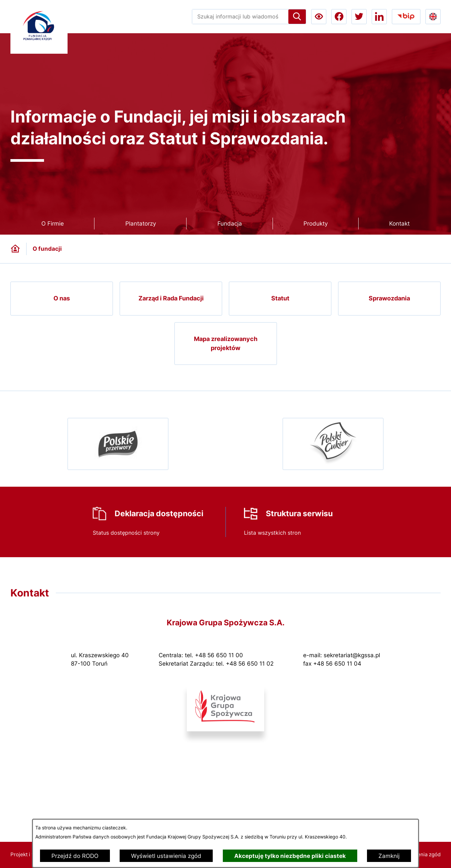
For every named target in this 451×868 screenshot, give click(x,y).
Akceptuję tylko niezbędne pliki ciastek (290, 856)
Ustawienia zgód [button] (421, 855)
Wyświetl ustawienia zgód (166, 856)
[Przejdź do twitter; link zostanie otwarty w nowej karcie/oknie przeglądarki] (359, 17)
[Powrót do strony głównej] (15, 249)
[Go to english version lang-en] (433, 17)
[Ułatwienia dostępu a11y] (319, 17)
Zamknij (389, 856)
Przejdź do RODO (75, 856)
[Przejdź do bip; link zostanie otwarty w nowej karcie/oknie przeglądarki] (406, 17)
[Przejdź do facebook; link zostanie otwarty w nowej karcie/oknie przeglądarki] (339, 17)
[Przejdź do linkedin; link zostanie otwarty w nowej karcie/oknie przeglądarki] (379, 17)
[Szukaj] (297, 17)
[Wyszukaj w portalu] (240, 17)
